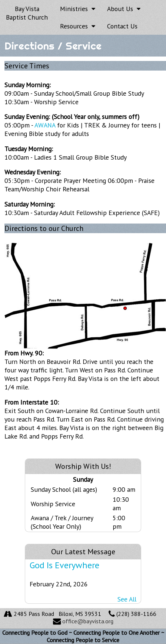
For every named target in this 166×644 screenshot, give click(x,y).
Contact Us (122, 26)
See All (127, 599)
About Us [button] (124, 9)
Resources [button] (78, 26)
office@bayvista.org (88, 621)
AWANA (45, 125)
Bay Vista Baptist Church (27, 13)
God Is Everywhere (64, 565)
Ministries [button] (78, 9)
